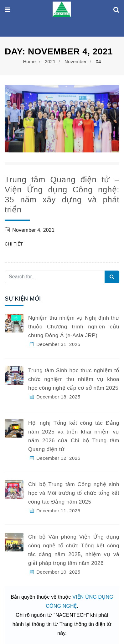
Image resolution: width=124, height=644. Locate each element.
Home (29, 61)
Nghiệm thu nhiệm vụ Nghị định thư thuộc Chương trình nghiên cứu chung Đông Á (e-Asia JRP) (74, 327)
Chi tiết (14, 244)
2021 (50, 61)
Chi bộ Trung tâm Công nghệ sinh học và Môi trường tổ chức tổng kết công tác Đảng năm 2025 (74, 493)
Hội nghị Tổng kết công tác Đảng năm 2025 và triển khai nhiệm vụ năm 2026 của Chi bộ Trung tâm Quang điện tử (74, 436)
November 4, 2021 (33, 230)
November (76, 61)
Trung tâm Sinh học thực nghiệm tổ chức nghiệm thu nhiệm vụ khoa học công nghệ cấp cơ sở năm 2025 (74, 379)
